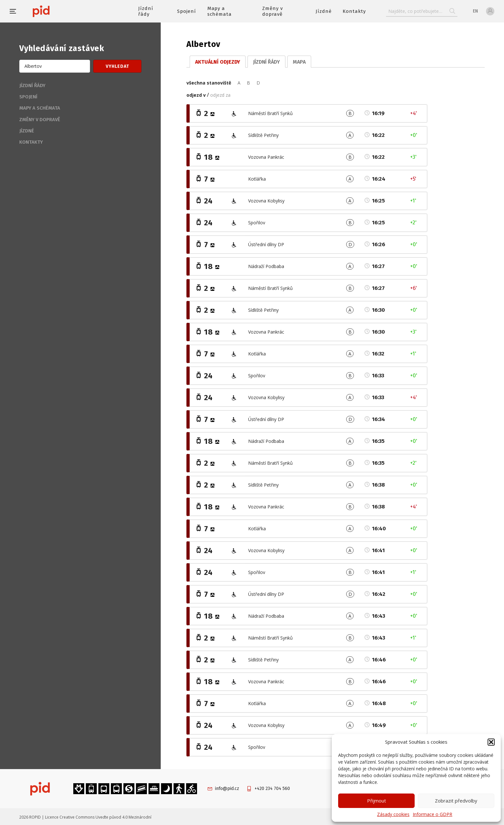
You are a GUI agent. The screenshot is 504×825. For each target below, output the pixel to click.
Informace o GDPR (432, 814)
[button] (491, 742)
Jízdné (324, 11)
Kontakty (354, 11)
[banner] (60, 11)
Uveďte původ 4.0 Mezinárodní (123, 817)
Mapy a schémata (220, 11)
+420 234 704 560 (272, 789)
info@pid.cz (227, 789)
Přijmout (377, 801)
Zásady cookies (393, 814)
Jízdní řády (146, 11)
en (475, 11)
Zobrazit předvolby (456, 801)
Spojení (187, 11)
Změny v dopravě (273, 11)
